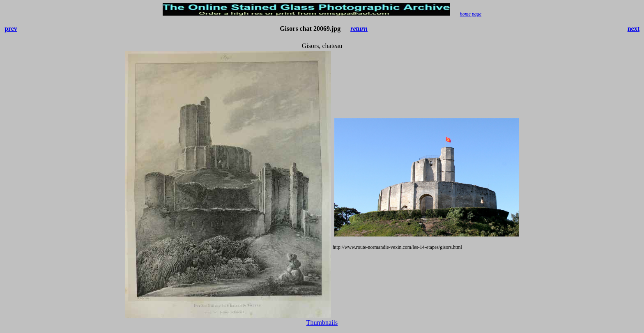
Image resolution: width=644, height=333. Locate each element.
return (359, 29)
